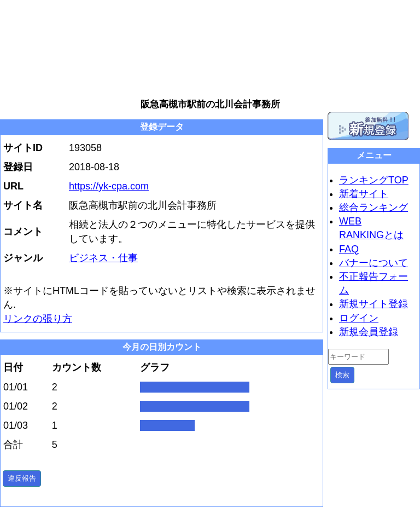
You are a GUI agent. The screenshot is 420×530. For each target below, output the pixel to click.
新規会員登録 (369, 332)
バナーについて (374, 263)
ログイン (359, 318)
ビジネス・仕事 (103, 258)
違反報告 (22, 478)
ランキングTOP (374, 180)
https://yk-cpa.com (109, 186)
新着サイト (364, 194)
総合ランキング (374, 208)
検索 (342, 375)
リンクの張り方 (38, 319)
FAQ (349, 249)
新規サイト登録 (374, 304)
